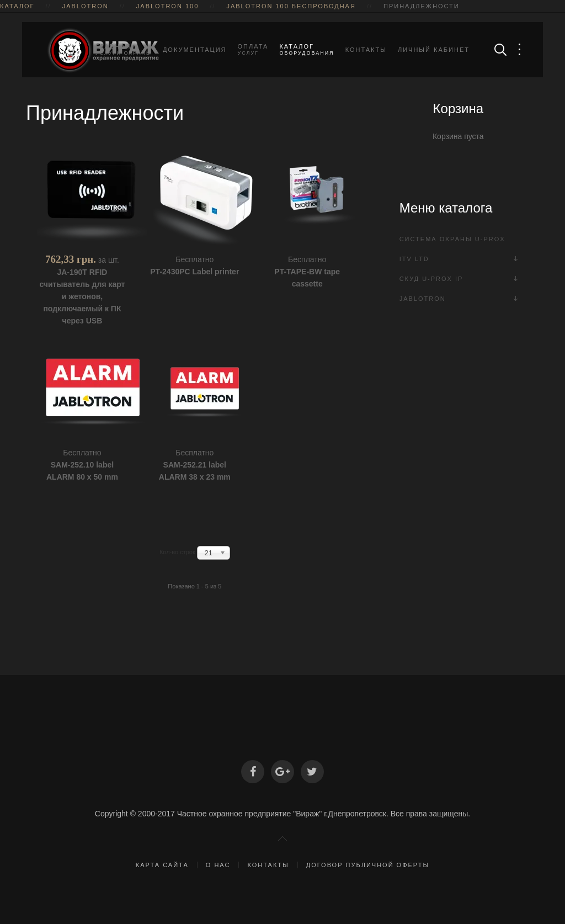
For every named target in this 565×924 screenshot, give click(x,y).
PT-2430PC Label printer (194, 272)
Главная (124, 50)
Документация (195, 50)
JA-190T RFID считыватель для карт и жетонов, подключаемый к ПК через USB (82, 296)
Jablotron (423, 299)
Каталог (307, 50)
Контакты (366, 50)
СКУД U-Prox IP (431, 279)
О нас (218, 865)
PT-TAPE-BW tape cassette (307, 278)
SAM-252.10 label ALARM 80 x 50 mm (82, 471)
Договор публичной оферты (368, 865)
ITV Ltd (414, 259)
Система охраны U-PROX (452, 239)
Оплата (253, 50)
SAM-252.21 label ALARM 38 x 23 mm (195, 471)
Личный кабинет (434, 50)
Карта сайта (162, 865)
